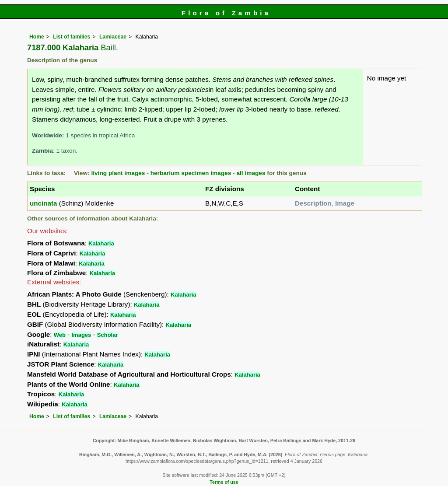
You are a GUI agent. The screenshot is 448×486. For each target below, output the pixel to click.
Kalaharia (101, 243)
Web (60, 335)
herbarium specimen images (191, 173)
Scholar (108, 335)
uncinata (43, 203)
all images (251, 173)
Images (81, 335)
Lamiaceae (113, 37)
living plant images (118, 173)
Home (37, 37)
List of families (72, 37)
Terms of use (224, 482)
